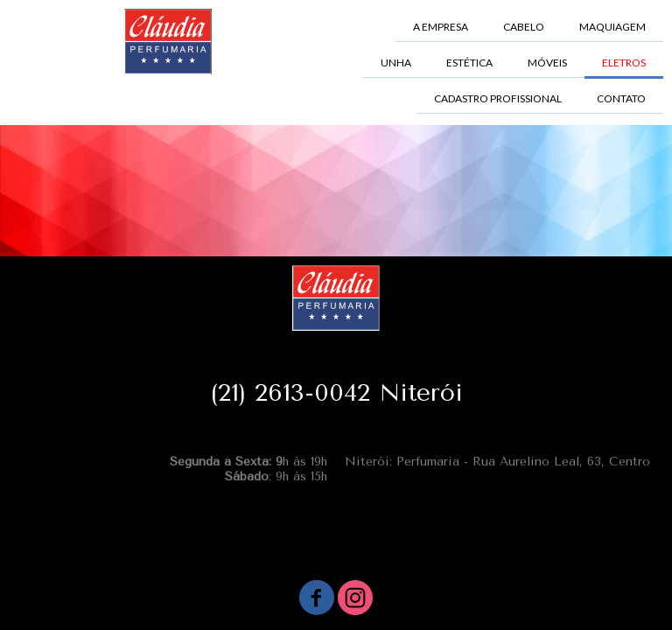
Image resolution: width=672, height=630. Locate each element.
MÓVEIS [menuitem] (547, 63)
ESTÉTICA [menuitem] (469, 63)
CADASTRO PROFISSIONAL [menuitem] (498, 98)
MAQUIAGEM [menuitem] (612, 27)
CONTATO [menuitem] (621, 98)
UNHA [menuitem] (396, 63)
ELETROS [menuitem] (624, 63)
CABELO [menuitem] (524, 27)
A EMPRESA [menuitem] (441, 27)
